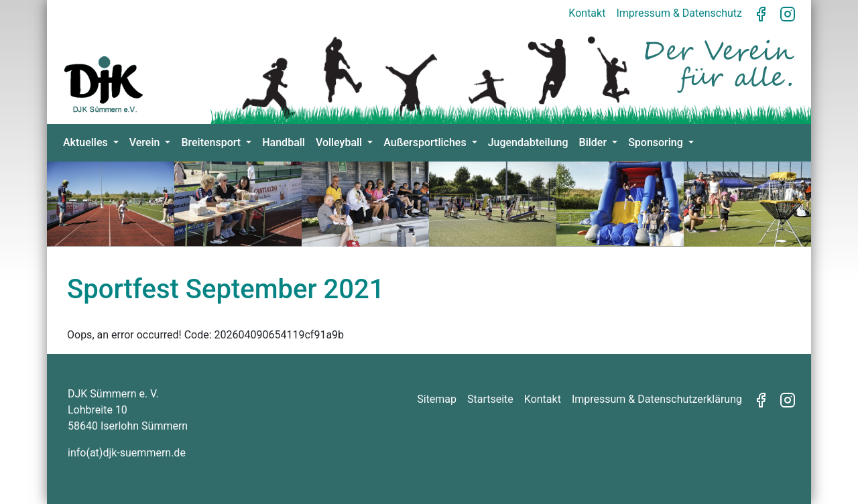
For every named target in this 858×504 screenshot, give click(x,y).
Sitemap (437, 399)
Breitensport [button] (212, 142)
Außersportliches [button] (426, 142)
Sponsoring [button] (657, 142)
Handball (284, 142)
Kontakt (587, 13)
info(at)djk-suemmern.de (127, 453)
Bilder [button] (594, 142)
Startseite (490, 399)
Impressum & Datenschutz (679, 13)
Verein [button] (146, 142)
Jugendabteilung (528, 142)
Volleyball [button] (340, 142)
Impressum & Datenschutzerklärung (657, 399)
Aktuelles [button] (87, 142)
